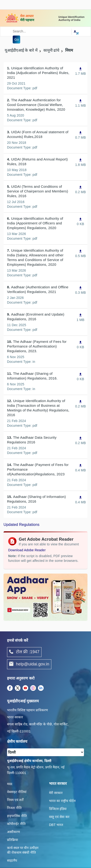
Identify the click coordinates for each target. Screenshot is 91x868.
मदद (10, 784)
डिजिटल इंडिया (58, 809)
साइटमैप (12, 860)
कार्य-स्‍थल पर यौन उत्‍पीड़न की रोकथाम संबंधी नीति (23, 850)
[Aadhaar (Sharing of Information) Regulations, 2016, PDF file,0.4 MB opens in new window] (80, 500)
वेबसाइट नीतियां (17, 792)
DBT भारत (56, 825)
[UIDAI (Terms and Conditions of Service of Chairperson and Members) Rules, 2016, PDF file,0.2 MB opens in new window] (80, 190)
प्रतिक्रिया (13, 840)
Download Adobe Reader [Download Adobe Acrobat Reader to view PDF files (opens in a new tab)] (27, 550)
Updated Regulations (21, 525)
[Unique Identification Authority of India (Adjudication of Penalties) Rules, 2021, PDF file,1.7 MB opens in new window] (80, 71)
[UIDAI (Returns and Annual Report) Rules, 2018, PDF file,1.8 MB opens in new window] (80, 162)
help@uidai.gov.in (29, 664)
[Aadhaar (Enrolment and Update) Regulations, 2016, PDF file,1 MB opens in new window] (80, 317)
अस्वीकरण (13, 832)
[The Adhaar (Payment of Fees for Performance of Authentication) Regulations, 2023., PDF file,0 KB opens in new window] (80, 345)
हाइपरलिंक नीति (17, 816)
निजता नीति (14, 808)
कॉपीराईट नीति (16, 824)
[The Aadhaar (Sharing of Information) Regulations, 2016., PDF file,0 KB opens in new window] (80, 377)
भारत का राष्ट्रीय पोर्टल (62, 801)
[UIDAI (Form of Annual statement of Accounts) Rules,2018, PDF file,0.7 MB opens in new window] (80, 135)
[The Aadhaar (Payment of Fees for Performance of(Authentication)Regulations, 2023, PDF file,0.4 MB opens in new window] (80, 468)
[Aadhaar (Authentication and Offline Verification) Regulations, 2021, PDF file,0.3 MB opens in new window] (80, 290)
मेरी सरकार (56, 793)
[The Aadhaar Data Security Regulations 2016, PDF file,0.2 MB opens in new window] (80, 440)
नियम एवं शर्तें (15, 800)
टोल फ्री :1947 (24, 652)
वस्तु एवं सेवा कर (59, 817)
